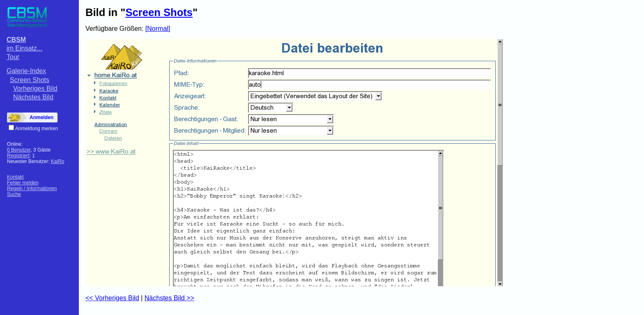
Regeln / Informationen (32, 189)
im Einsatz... (24, 48)
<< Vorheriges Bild (112, 298)
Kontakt (15, 177)
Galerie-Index (26, 71)
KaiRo (58, 161)
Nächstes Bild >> (169, 298)
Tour (13, 57)
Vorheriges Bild (35, 89)
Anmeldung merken (37, 129)
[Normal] (158, 29)
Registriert (18, 156)
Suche (14, 194)
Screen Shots (30, 80)
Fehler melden (23, 183)
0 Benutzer (19, 150)
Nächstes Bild (33, 97)
